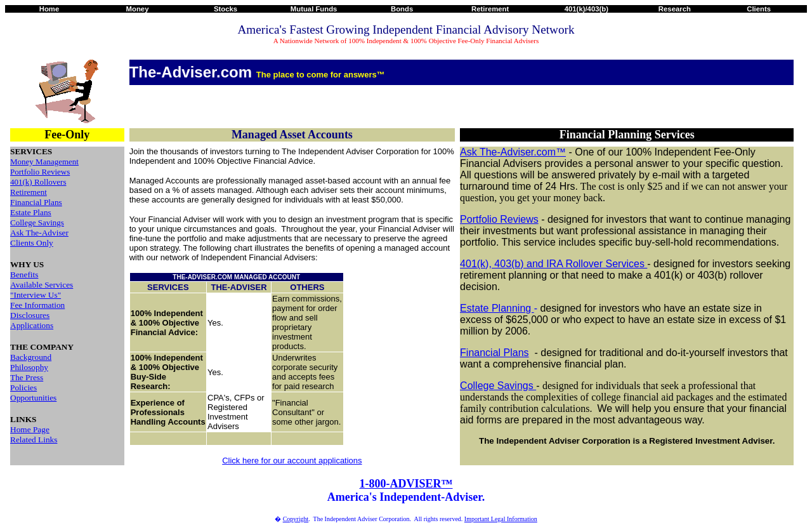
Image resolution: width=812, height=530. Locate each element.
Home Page (30, 429)
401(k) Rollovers (38, 182)
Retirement (29, 192)
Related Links (34, 440)
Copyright (296, 519)
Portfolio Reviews (40, 172)
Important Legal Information (501, 519)
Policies (23, 388)
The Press (27, 377)
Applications (32, 325)
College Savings (37, 222)
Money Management (44, 162)
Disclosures (30, 315)
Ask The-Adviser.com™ (513, 152)
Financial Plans (36, 202)
